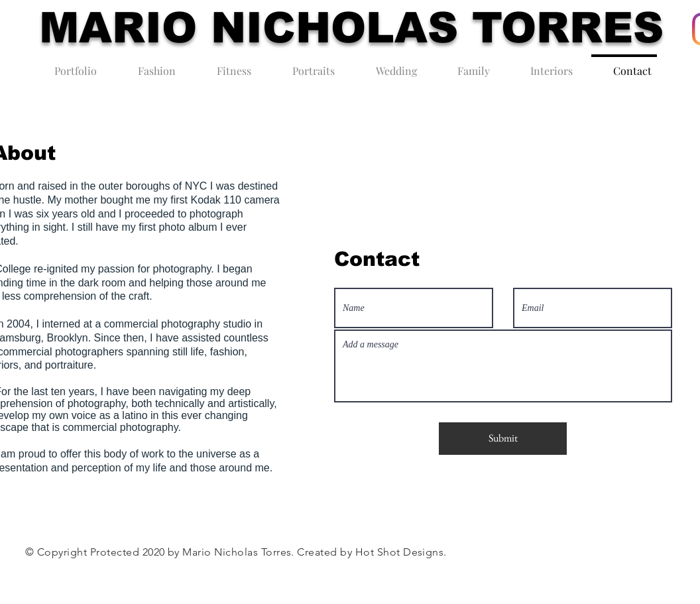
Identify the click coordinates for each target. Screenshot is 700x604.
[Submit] (503, 439)
